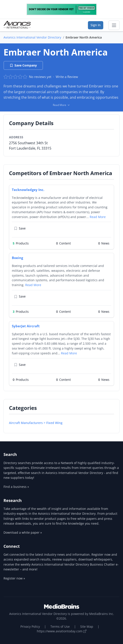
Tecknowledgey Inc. (28, 190)
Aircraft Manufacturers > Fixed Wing (36, 423)
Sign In (96, 25)
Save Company (23, 65)
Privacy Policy (30, 626)
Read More (98, 217)
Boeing (17, 258)
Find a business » (16, 487)
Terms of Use (60, 626)
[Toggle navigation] (114, 25)
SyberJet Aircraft (26, 326)
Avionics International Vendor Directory (32, 37)
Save (20, 228)
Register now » (14, 578)
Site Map (87, 626)
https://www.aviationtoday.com (62, 631)
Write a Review (67, 77)
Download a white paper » (23, 532)
